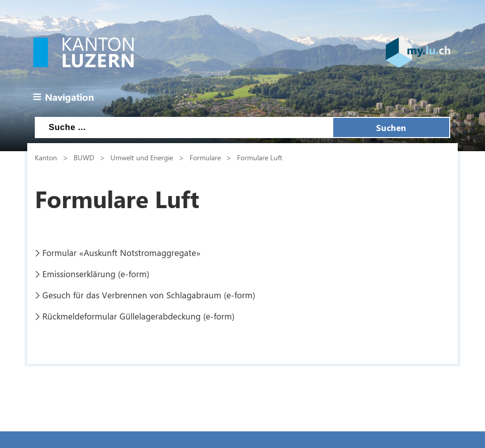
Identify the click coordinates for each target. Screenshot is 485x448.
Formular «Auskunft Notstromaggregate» (122, 252)
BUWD (84, 157)
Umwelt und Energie (142, 157)
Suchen (391, 127)
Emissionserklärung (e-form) (96, 274)
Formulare (205, 157)
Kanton (46, 157)
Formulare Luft (260, 157)
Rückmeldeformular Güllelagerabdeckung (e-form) (138, 316)
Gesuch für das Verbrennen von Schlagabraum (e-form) (149, 295)
